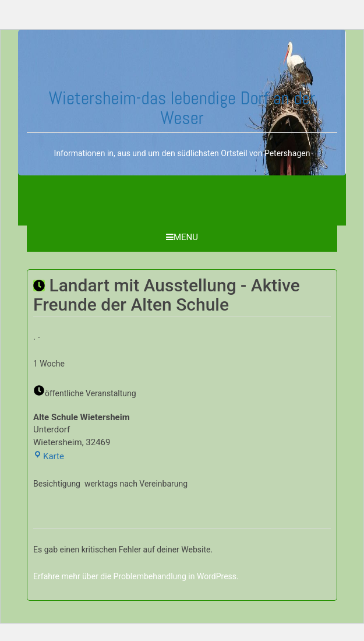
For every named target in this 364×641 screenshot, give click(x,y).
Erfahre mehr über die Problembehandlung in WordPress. (136, 576)
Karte (49, 456)
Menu (182, 237)
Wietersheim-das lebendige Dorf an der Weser (182, 108)
